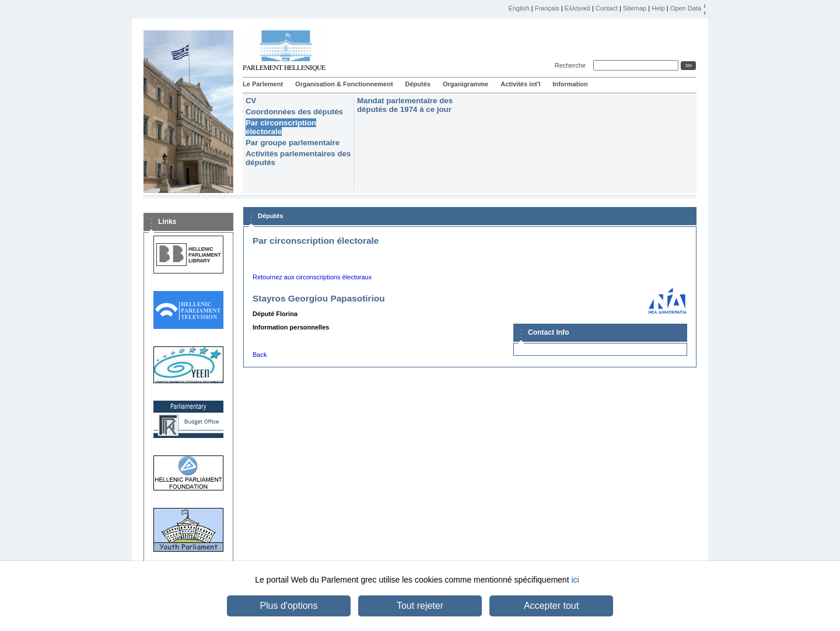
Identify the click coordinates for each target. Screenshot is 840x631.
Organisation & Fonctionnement (344, 84)
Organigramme (466, 84)
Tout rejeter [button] (420, 606)
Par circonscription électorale (281, 127)
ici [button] (575, 580)
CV (251, 101)
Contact (607, 8)
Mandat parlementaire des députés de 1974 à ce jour (405, 105)
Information (570, 84)
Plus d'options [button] (288, 606)
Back (260, 355)
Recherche (572, 65)
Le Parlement (263, 84)
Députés (418, 84)
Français (547, 8)
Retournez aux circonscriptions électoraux (312, 277)
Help (658, 8)
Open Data (686, 8)
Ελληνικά (577, 8)
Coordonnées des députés (294, 112)
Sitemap (635, 8)
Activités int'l (520, 84)
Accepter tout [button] (551, 606)
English (519, 8)
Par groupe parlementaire (293, 143)
